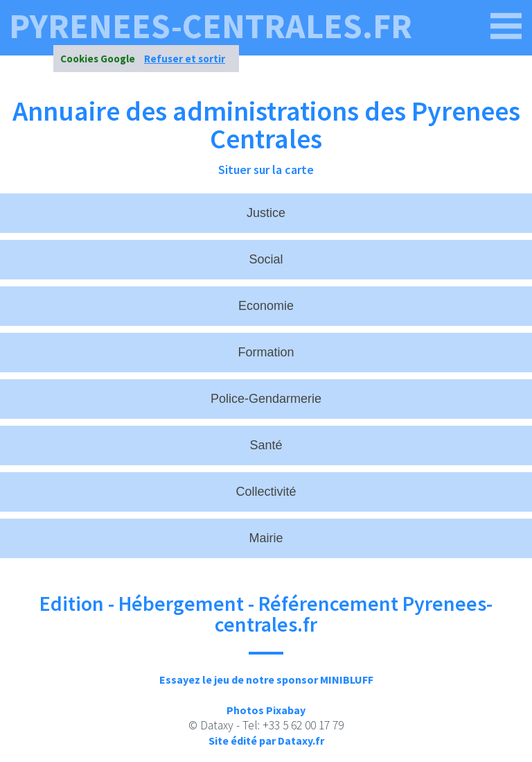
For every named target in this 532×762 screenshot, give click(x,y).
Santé (266, 445)
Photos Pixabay (266, 710)
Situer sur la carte (266, 170)
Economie (266, 306)
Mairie (266, 538)
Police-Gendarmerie (266, 399)
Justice (266, 213)
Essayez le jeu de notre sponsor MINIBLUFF (266, 679)
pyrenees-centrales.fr (211, 26)
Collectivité (266, 492)
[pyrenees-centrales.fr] (506, 26)
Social (266, 259)
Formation (266, 352)
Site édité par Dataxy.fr (266, 741)
